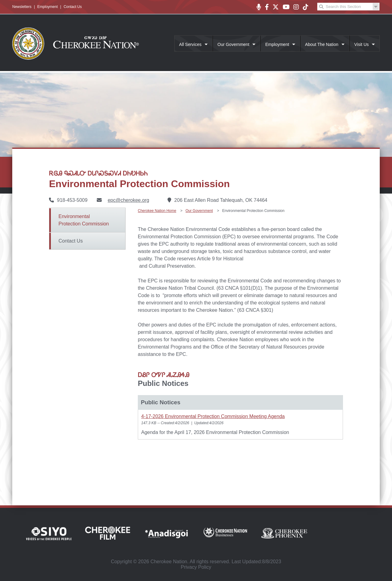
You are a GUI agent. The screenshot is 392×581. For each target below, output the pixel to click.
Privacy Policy (196, 567)
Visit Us (362, 44)
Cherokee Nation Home (157, 211)
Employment (48, 7)
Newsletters (22, 7)
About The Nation (322, 44)
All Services (190, 44)
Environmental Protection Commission (84, 220)
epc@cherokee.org (128, 200)
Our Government (233, 44)
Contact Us (73, 7)
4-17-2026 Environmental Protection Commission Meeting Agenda (213, 416)
